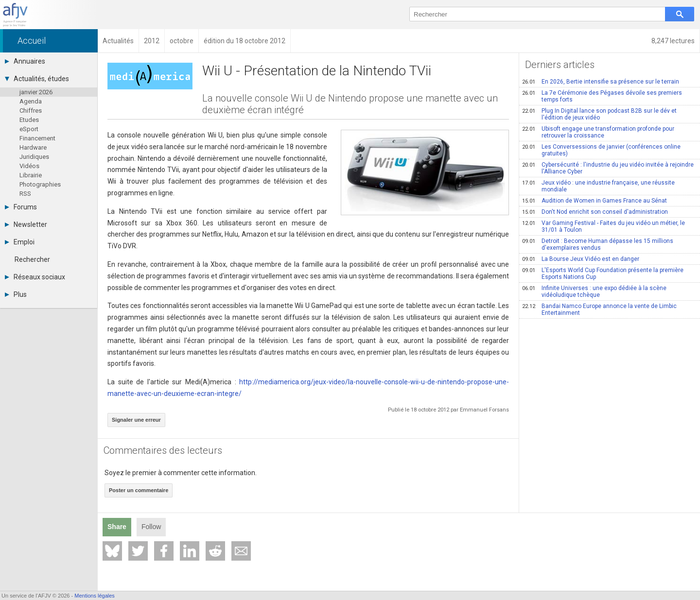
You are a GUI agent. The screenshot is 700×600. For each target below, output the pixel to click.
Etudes (29, 120)
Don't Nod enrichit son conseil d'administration (595, 212)
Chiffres (31, 111)
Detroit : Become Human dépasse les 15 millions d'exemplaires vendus (598, 244)
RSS (25, 194)
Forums (21, 207)
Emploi (20, 242)
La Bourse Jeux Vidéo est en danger (581, 259)
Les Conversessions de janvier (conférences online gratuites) (601, 150)
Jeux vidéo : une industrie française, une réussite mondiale (598, 186)
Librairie (31, 175)
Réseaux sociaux (35, 277)
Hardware (33, 147)
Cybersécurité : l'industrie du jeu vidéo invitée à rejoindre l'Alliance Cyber (608, 168)
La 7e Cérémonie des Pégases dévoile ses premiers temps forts (602, 96)
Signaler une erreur (136, 420)
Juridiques (34, 157)
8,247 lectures (673, 41)
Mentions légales (95, 596)
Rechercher (32, 259)
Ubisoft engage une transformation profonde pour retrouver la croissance (598, 132)
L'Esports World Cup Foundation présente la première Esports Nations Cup (603, 274)
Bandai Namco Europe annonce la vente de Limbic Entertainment (599, 309)
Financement (37, 138)
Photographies (40, 184)
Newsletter (26, 224)
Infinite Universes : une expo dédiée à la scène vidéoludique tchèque (594, 291)
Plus (16, 294)
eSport (29, 129)
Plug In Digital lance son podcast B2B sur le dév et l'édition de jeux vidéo (599, 114)
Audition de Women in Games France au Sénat (595, 201)
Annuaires (25, 61)
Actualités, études (37, 79)
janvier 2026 (36, 92)
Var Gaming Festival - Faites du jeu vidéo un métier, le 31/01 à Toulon (604, 226)
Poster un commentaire (139, 490)
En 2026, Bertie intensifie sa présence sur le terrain (601, 82)
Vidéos (29, 166)
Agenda (31, 101)
